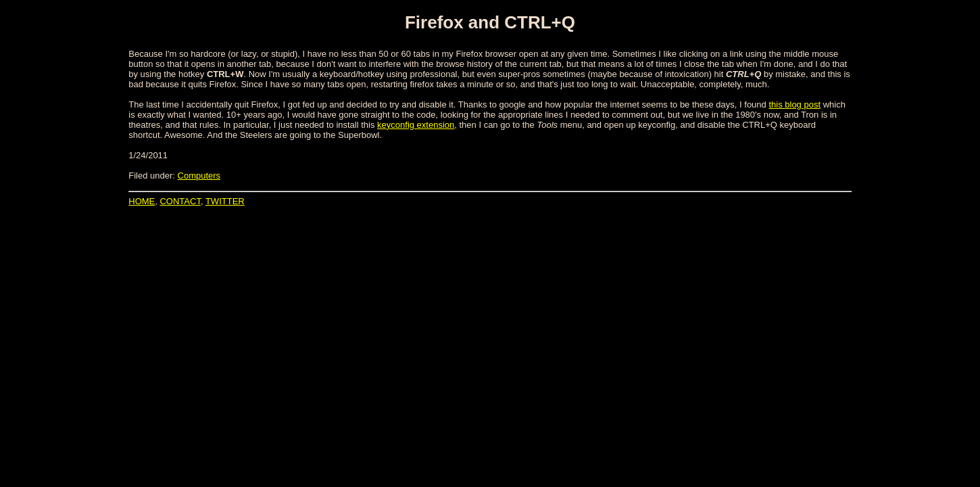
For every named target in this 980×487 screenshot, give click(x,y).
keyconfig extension (416, 125)
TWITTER (225, 201)
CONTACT (180, 201)
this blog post (794, 105)
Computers (199, 176)
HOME (142, 201)
